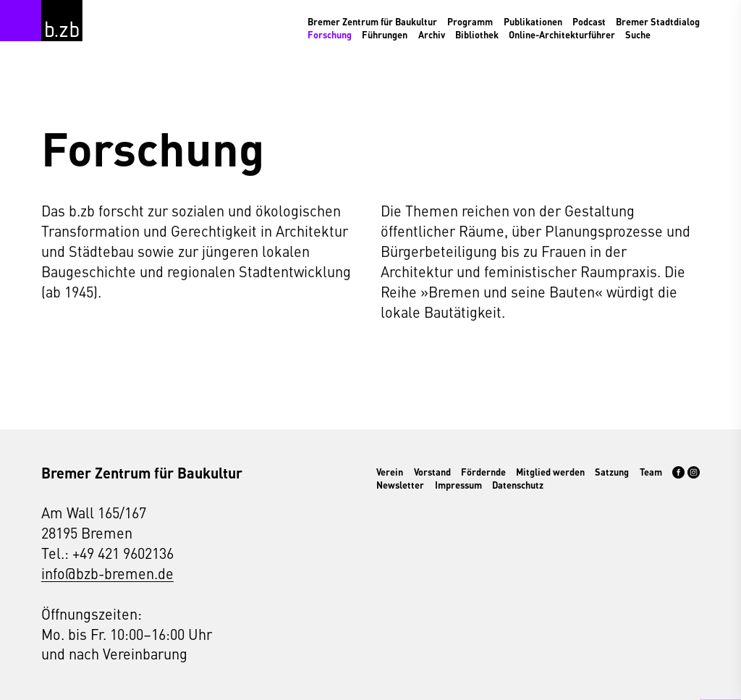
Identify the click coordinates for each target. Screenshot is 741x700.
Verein (390, 472)
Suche (638, 35)
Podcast (589, 22)
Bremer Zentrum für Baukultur (372, 22)
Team (651, 472)
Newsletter (400, 485)
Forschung (330, 35)
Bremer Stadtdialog (658, 22)
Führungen (385, 35)
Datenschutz (518, 485)
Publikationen (533, 22)
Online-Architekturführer (562, 35)
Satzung (612, 472)
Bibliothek (477, 35)
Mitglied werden (550, 472)
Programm (470, 22)
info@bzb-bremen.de (107, 573)
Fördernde (483, 472)
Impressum (458, 485)
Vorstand (432, 472)
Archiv (432, 35)
